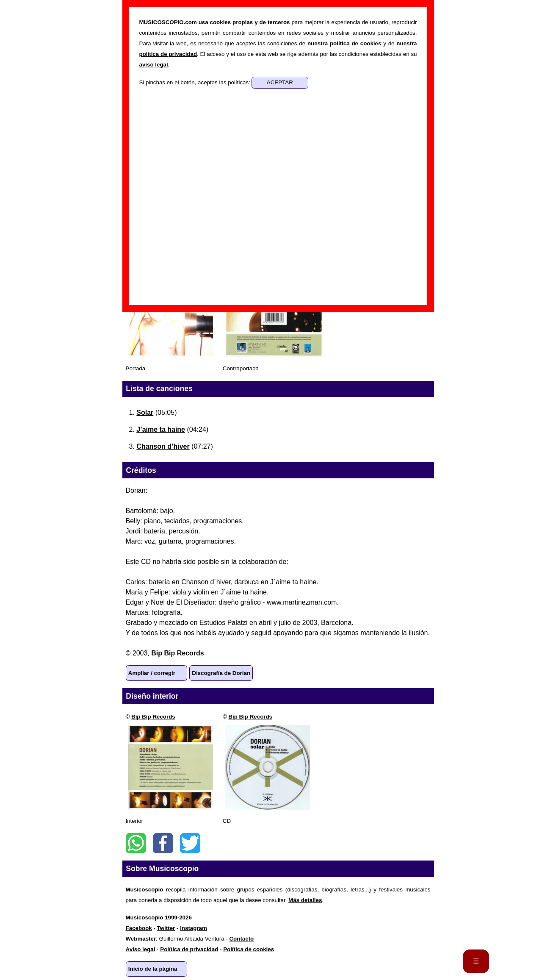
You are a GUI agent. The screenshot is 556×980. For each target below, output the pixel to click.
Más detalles (305, 900)
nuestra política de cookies (344, 43)
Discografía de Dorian (221, 673)
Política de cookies (249, 949)
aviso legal (154, 65)
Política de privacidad (189, 949)
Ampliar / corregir (152, 673)
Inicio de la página (153, 969)
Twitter (190, 843)
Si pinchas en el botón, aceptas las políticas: (196, 82)
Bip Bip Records (177, 653)
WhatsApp (136, 843)
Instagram (194, 928)
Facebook (163, 843)
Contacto (241, 939)
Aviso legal (141, 949)
